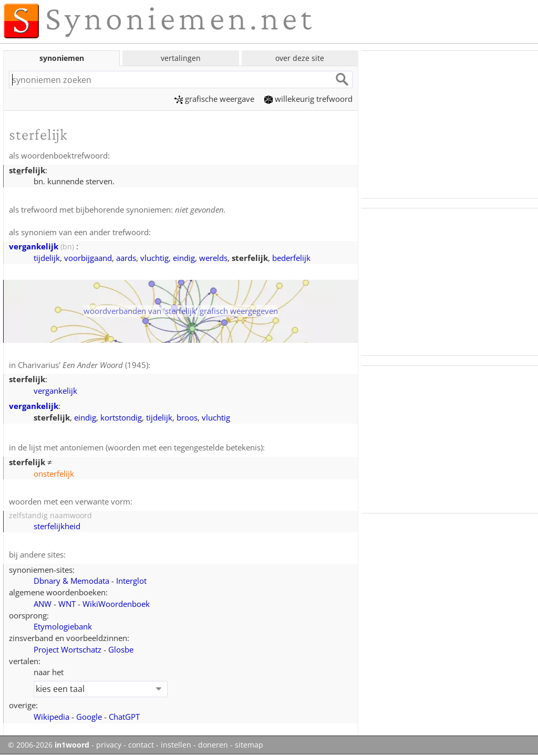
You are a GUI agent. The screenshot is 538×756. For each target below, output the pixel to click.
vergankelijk (34, 246)
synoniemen (62, 58)
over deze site (300, 58)
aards (126, 258)
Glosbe (121, 649)
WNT (67, 604)
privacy (109, 745)
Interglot (131, 581)
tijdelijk (47, 258)
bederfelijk (291, 258)
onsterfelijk (54, 474)
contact (141, 745)
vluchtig (154, 258)
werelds (213, 258)
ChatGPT (124, 717)
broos (187, 417)
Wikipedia (51, 717)
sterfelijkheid (57, 526)
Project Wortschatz (68, 649)
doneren (213, 745)
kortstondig (121, 417)
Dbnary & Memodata (71, 581)
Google (89, 717)
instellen (176, 745)
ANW (43, 604)
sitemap (249, 745)
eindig (184, 258)
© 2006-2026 (49, 745)
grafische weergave (214, 99)
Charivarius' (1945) (83, 365)
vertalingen (181, 58)
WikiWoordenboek (116, 604)
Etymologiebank (63, 626)
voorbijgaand (88, 258)
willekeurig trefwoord (308, 99)
